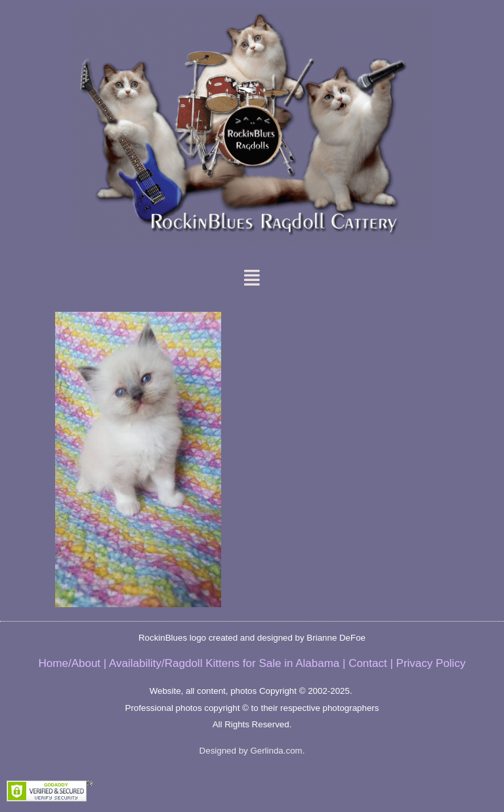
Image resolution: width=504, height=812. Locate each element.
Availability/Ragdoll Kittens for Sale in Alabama (224, 663)
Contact (368, 663)
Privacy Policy (431, 663)
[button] (252, 278)
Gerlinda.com (276, 751)
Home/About (70, 663)
